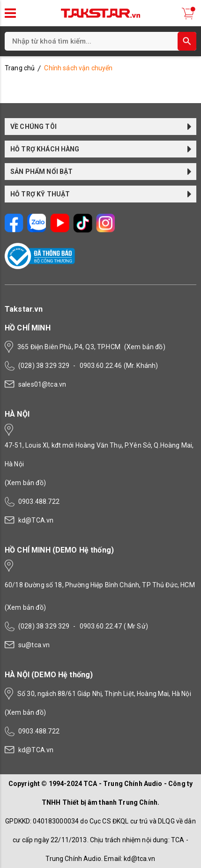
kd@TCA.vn (36, 520)
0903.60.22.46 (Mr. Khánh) (119, 366)
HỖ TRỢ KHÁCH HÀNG (101, 149)
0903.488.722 (39, 501)
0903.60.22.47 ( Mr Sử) (114, 626)
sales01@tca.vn (42, 384)
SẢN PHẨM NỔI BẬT (101, 172)
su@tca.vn (34, 645)
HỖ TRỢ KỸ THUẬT (101, 194)
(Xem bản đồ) (145, 347)
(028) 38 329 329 (44, 366)
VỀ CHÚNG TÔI (101, 127)
